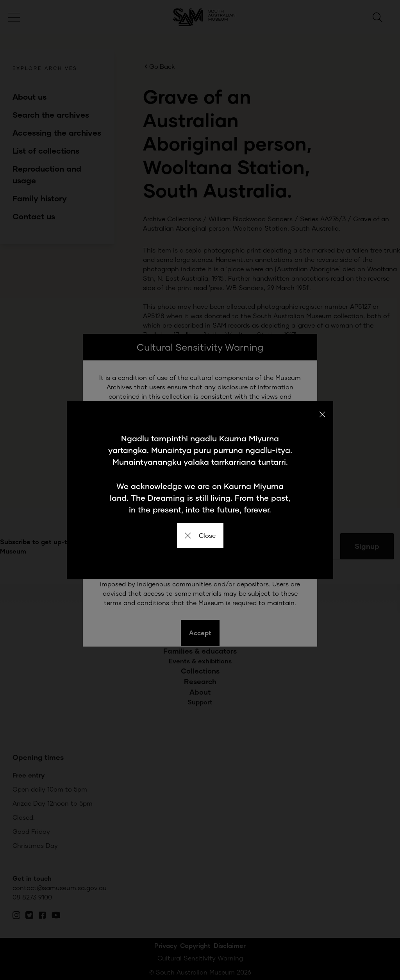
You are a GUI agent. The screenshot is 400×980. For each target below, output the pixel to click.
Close (200, 535)
